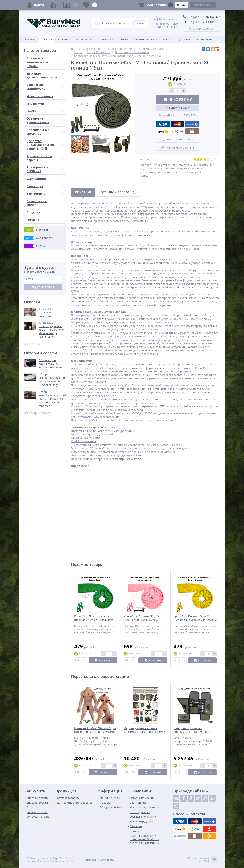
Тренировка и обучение (45, 169)
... (219, 39)
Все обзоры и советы (37, 413)
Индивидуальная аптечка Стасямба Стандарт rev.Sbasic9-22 (145, 730)
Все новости (32, 344)
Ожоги (45, 111)
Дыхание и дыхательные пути (45, 75)
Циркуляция (45, 178)
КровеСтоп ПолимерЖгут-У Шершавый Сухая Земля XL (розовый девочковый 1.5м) (142, 620)
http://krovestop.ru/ (131, 459)
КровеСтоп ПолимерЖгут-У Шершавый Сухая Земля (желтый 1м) (195, 620)
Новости (107, 39)
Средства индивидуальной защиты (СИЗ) (45, 145)
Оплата (168, 39)
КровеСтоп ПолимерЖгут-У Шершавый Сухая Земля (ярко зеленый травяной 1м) (94, 620)
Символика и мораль (37, 203)
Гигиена (33, 220)
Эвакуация (45, 186)
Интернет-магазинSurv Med (203, 860)
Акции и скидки (85, 39)
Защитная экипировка (45, 86)
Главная (30, 39)
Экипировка (45, 194)
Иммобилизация (45, 96)
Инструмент (45, 103)
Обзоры (124, 39)
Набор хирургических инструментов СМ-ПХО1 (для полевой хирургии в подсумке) (194, 732)
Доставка (184, 39)
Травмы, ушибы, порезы (45, 158)
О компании (204, 39)
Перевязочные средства (45, 132)
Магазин (47, 39)
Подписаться (43, 287)
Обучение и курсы (146, 39)
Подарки (33, 212)
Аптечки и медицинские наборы (45, 62)
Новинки (64, 39)
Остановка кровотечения (45, 120)
